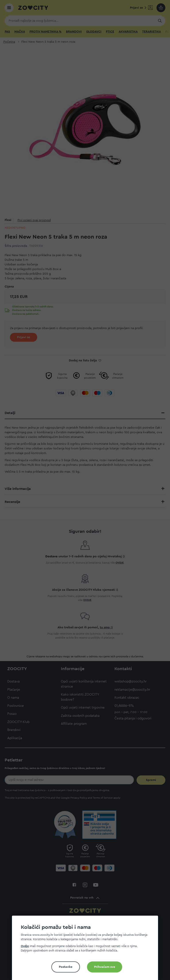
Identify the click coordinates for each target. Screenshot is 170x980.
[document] (87, 950)
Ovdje (25, 946)
